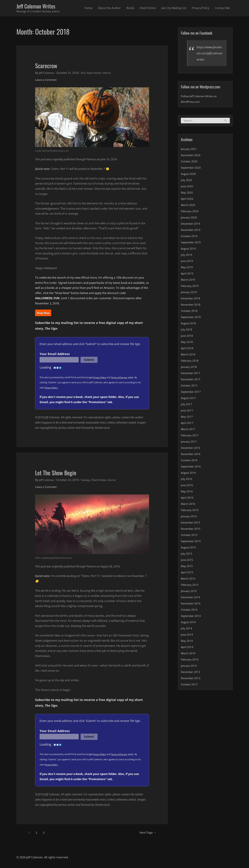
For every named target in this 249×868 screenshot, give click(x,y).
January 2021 (189, 150)
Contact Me (222, 8)
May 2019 (187, 268)
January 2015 (189, 592)
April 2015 (187, 573)
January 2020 (189, 218)
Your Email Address (55, 355)
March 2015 (188, 579)
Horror (110, 74)
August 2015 (189, 548)
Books (130, 8)
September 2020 (192, 168)
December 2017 (191, 374)
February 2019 (190, 287)
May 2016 (187, 492)
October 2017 (190, 386)
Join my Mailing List (174, 8)
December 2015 (191, 523)
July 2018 (187, 330)
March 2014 (188, 654)
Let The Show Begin (60, 473)
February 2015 (190, 586)
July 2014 (187, 629)
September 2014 (192, 617)
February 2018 (190, 361)
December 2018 (191, 299)
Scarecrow (48, 66)
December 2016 (191, 449)
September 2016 (192, 467)
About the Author (109, 8)
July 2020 (187, 181)
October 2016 (190, 461)
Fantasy (87, 481)
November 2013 (191, 679)
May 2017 (187, 417)
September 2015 (192, 542)
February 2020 (190, 212)
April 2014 (187, 648)
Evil (84, 74)
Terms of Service (120, 378)
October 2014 (190, 610)
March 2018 (188, 355)
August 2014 (189, 623)
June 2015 (187, 561)
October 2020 (190, 162)
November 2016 (191, 455)
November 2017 (191, 380)
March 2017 (188, 430)
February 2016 (190, 511)
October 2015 (190, 536)
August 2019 (189, 249)
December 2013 (191, 673)
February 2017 (190, 436)
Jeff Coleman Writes (38, 6)
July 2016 (187, 480)
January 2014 (189, 667)
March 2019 (188, 281)
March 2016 (188, 505)
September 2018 (192, 318)
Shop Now (44, 314)
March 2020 (188, 206)
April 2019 (187, 274)
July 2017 (187, 405)
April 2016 (187, 498)
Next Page (145, 833)
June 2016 (187, 486)
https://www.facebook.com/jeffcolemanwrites (209, 54)
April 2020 (187, 200)
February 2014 (190, 660)
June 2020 (187, 187)
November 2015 (191, 530)
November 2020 (191, 156)
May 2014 (187, 642)
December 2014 (191, 598)
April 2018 (187, 349)
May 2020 (187, 193)
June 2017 (187, 411)
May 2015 (187, 567)
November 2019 (191, 231)
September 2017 (192, 393)
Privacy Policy (201, 8)
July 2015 (187, 554)
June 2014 (187, 635)
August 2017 (189, 399)
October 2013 (190, 685)
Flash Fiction (148, 8)
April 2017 (187, 424)
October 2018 (190, 312)
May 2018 (187, 343)
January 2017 (189, 442)
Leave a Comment (47, 80)
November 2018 (191, 305)
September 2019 (192, 243)
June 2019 (187, 262)
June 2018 (187, 337)
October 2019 (190, 237)
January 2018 (189, 368)
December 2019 (191, 224)
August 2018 (189, 324)
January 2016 (189, 517)
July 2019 (187, 256)
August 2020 (189, 175)
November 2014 (191, 604)
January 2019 (189, 293)
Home (89, 8)
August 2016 (189, 474)
